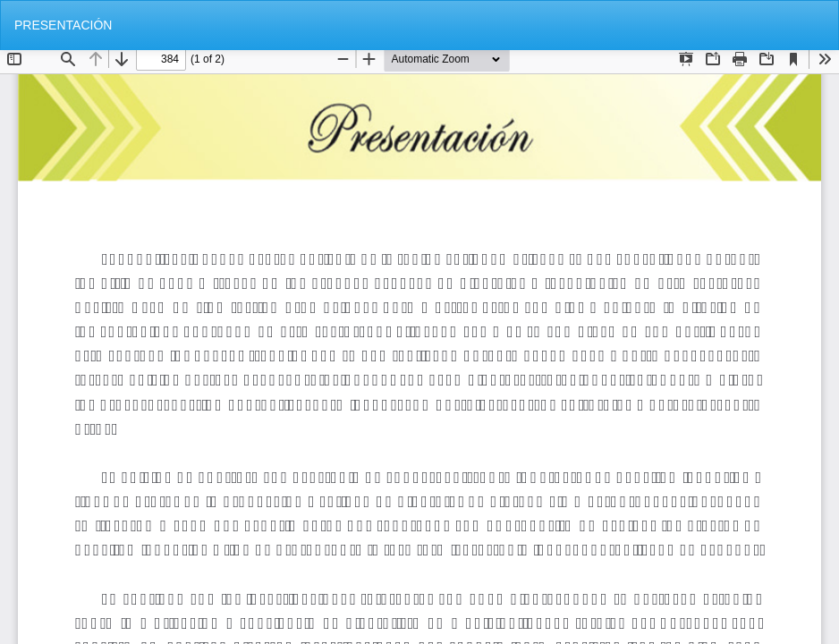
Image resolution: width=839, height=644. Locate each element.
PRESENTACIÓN (63, 25)
